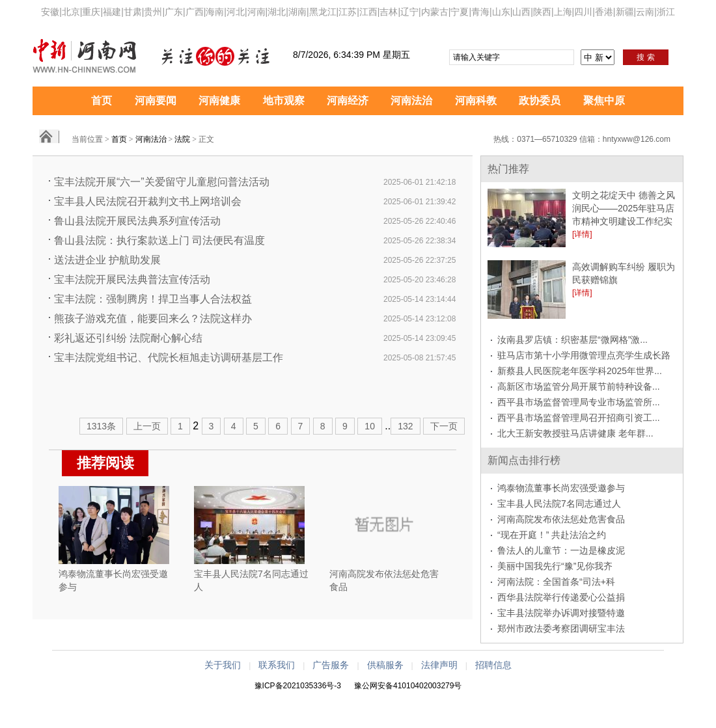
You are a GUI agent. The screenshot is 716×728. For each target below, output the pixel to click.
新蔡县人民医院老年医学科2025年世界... (580, 371)
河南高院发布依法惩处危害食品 (561, 519)
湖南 (297, 12)
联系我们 (277, 665)
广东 (174, 12)
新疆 (625, 12)
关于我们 (223, 665)
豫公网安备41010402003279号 (408, 686)
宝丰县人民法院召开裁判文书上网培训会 (148, 201)
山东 (501, 12)
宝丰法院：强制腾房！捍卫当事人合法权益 (153, 299)
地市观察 (284, 101)
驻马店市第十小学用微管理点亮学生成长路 (584, 355)
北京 (71, 12)
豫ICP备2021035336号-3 (298, 686)
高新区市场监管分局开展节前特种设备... (579, 386)
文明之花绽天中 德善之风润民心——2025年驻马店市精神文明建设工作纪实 (624, 208)
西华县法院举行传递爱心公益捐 (561, 597)
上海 (563, 12)
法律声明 (439, 665)
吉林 (389, 12)
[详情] (582, 234)
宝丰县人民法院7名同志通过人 (559, 504)
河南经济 (348, 101)
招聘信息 (493, 665)
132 (405, 426)
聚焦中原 (604, 101)
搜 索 (645, 57)
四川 (583, 12)
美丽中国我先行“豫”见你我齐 (555, 566)
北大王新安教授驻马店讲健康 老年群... (575, 433)
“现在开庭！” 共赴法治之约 (552, 535)
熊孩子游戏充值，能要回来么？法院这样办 (153, 318)
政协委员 (540, 101)
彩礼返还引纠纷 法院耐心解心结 (128, 338)
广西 (195, 12)
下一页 (444, 426)
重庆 (91, 12)
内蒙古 (435, 12)
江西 (368, 12)
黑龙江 (323, 12)
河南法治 (411, 101)
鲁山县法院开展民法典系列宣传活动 (137, 221)
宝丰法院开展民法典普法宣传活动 (132, 279)
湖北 (277, 12)
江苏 (348, 12)
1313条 (101, 426)
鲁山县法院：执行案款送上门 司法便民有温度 (159, 240)
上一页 (147, 426)
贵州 (153, 12)
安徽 (50, 12)
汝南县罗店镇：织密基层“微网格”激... (572, 340)
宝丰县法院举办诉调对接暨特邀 (561, 613)
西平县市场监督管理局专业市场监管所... (579, 402)
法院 (182, 139)
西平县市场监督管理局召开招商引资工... (579, 418)
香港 (604, 12)
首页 (102, 101)
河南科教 (476, 101)
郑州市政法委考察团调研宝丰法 (561, 628)
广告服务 (331, 665)
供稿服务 (385, 665)
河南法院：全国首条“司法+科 (556, 582)
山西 (521, 12)
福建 (112, 12)
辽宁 (409, 12)
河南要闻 (156, 101)
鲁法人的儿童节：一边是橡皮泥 (561, 550)
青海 (480, 12)
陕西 (542, 12)
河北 (236, 12)
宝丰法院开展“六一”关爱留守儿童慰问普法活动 (162, 182)
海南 (215, 12)
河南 (256, 12)
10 (370, 426)
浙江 (666, 12)
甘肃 (133, 12)
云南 (645, 12)
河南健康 (219, 101)
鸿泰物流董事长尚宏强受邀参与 (561, 488)
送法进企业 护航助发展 (107, 260)
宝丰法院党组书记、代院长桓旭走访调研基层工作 (169, 357)
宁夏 (460, 12)
